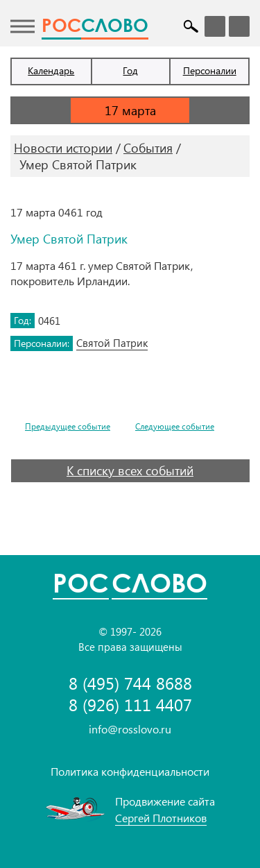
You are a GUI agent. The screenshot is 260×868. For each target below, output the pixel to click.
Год (130, 70)
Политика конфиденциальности (130, 771)
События (148, 148)
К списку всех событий (130, 470)
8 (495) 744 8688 (130, 683)
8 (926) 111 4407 (130, 705)
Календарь (51, 70)
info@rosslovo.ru (130, 729)
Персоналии (210, 70)
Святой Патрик (112, 343)
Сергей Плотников (161, 818)
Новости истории (63, 148)
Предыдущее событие (68, 426)
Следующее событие (175, 426)
